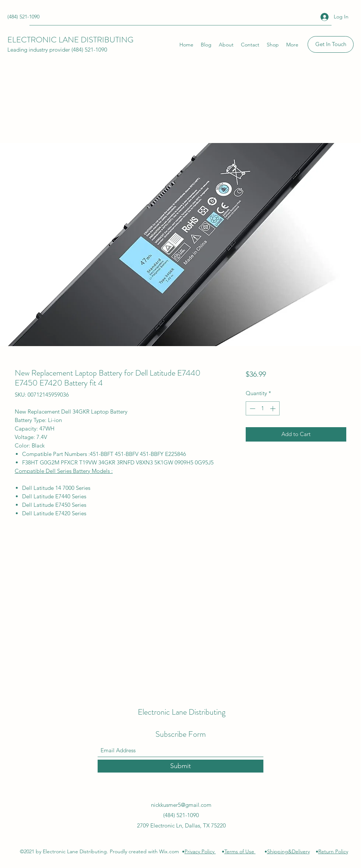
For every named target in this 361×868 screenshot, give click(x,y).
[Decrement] (252, 409)
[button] (255, 851)
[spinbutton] (262, 409)
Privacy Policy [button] (200, 851)
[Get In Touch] (331, 44)
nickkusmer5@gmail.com (181, 805)
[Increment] (274, 409)
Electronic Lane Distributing (182, 712)
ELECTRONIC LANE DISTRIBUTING (70, 40)
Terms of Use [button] (239, 851)
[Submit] (180, 766)
